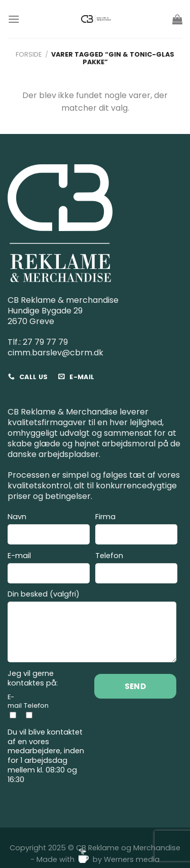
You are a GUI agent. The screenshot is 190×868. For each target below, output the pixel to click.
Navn (49, 530)
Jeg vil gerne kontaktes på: (33, 678)
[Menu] (14, 19)
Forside (29, 54)
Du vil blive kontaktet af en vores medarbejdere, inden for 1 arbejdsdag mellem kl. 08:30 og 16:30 (46, 756)
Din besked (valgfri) (92, 628)
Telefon (136, 569)
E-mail (49, 569)
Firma (136, 530)
